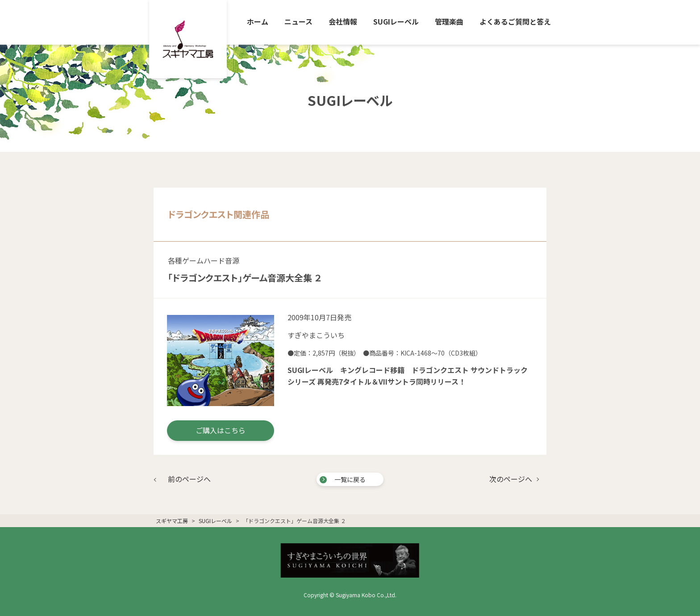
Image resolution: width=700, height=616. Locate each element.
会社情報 (343, 21)
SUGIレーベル (396, 21)
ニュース (298, 21)
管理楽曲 (449, 21)
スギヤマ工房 (172, 521)
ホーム (258, 21)
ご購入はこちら (221, 430)
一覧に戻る (350, 479)
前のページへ (189, 479)
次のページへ (511, 479)
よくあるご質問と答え (515, 21)
